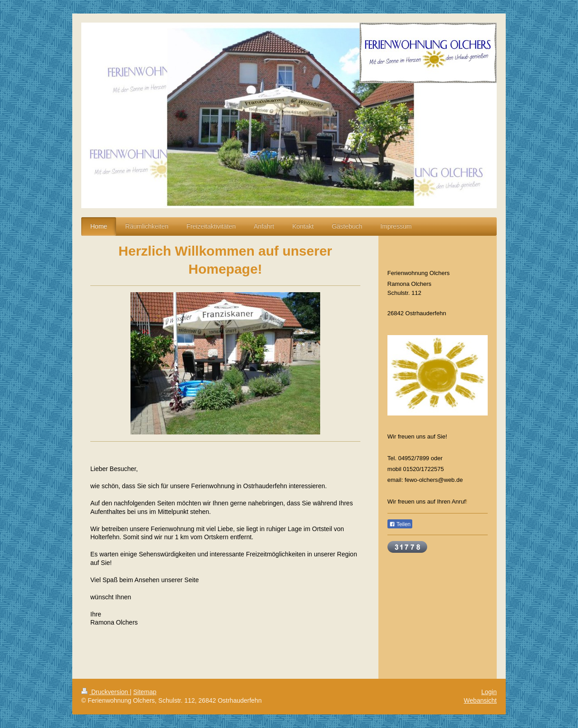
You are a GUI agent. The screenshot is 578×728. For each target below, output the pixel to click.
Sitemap (145, 692)
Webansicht (480, 700)
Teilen (400, 524)
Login (489, 692)
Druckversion (105, 692)
